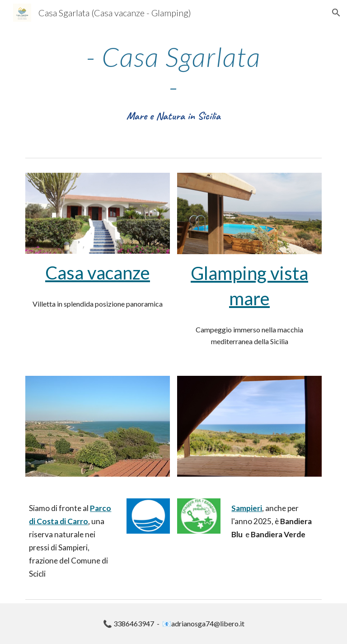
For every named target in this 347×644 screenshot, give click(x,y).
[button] (336, 13)
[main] (173, 83)
